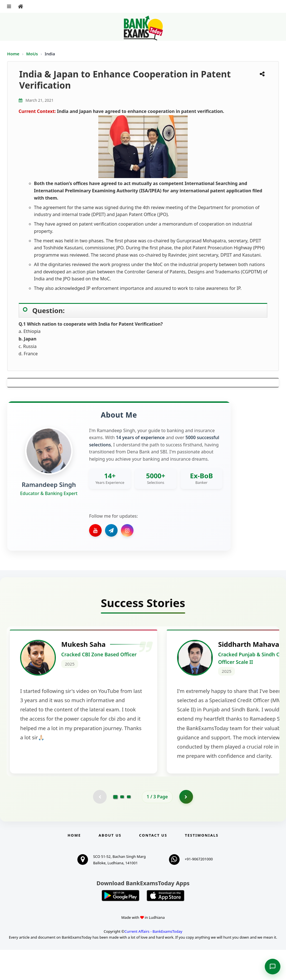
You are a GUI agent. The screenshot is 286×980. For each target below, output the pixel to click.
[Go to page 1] (115, 827)
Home (13, 54)
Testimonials (202, 865)
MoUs (33, 54)
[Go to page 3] (129, 827)
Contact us (153, 865)
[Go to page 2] (122, 827)
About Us (110, 865)
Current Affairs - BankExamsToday (153, 962)
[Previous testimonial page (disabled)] (100, 827)
